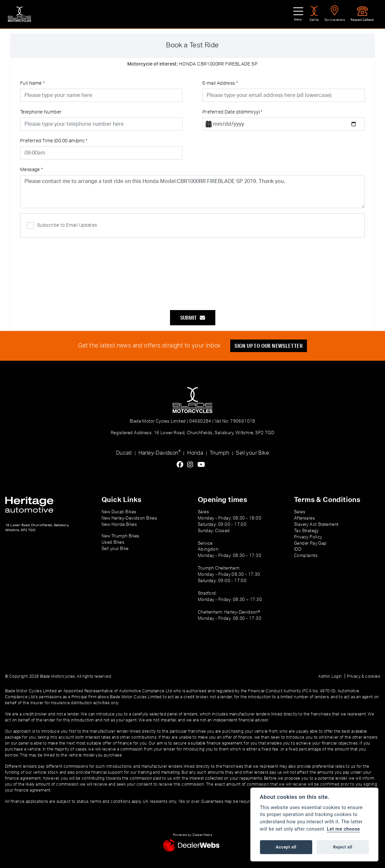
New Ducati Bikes (119, 512)
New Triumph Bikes (121, 536)
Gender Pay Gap (310, 543)
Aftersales (304, 518)
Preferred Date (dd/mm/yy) (233, 112)
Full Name (32, 83)
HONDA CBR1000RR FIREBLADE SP (192, 64)
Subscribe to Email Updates (62, 225)
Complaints (306, 556)
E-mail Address (220, 83)
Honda (195, 453)
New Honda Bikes (119, 525)
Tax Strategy (306, 531)
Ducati (124, 453)
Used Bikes (113, 542)
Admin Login (330, 676)
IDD (298, 549)
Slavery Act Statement (316, 525)
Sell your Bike (252, 453)
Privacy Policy (308, 537)
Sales (300, 512)
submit (193, 318)
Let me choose (343, 829)
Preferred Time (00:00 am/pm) (54, 141)
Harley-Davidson (160, 453)
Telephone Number (41, 112)
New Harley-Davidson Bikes (129, 518)
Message (32, 170)
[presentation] (192, 270)
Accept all (286, 847)
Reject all (343, 847)
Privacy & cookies (364, 676)
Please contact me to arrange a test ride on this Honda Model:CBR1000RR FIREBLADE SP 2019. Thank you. (192, 192)
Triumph (219, 453)
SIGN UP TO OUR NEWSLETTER (269, 346)
